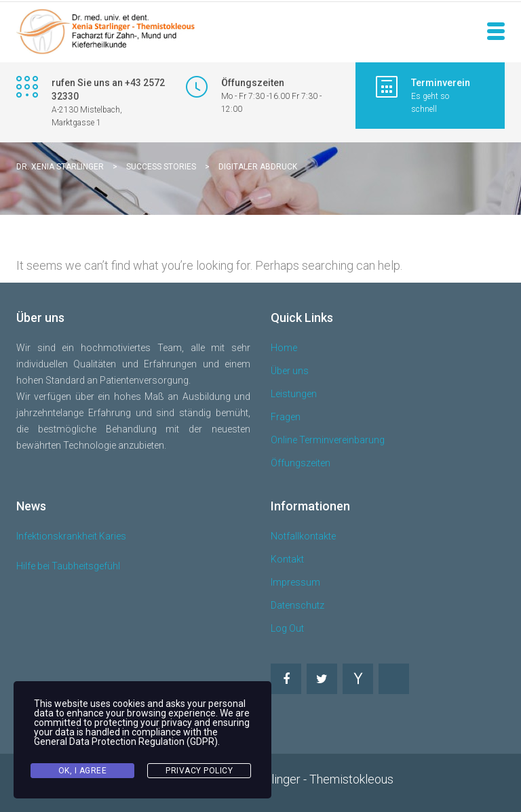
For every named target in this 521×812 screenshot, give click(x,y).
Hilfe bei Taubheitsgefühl (68, 566)
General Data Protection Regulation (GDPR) (126, 742)
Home (284, 348)
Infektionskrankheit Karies (71, 536)
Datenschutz (297, 605)
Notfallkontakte (303, 536)
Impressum (295, 582)
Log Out (287, 628)
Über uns (290, 371)
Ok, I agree (83, 771)
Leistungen (294, 394)
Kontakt (287, 559)
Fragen (286, 417)
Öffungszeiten (301, 463)
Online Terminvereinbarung (328, 440)
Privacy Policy (199, 771)
